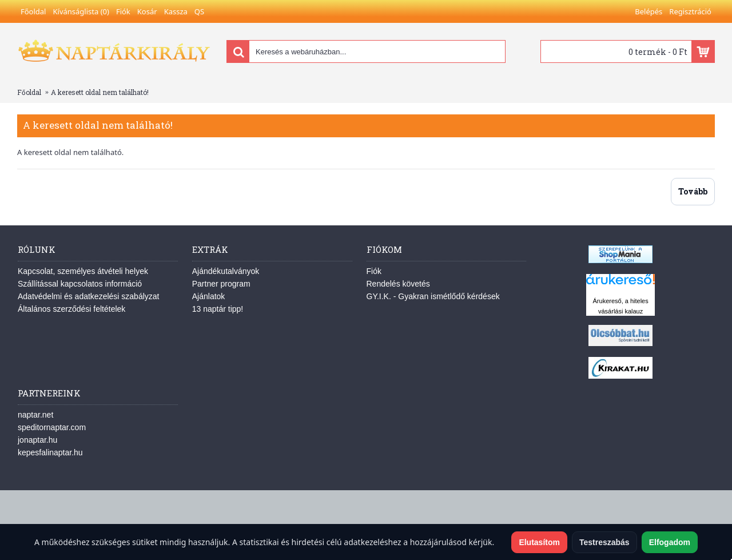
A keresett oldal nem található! (100, 92)
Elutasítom (539, 542)
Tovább (693, 191)
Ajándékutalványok (226, 271)
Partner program (221, 284)
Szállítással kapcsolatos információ (80, 284)
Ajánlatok (209, 296)
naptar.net (35, 415)
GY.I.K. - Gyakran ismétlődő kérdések (433, 296)
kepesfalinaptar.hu (50, 452)
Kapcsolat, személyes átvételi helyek (83, 271)
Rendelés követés (398, 284)
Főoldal (29, 92)
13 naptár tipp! (218, 309)
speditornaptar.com (52, 427)
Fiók (374, 271)
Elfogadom (670, 542)
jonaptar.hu (37, 440)
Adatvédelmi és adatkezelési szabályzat (88, 296)
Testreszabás (604, 542)
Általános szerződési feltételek (71, 309)
